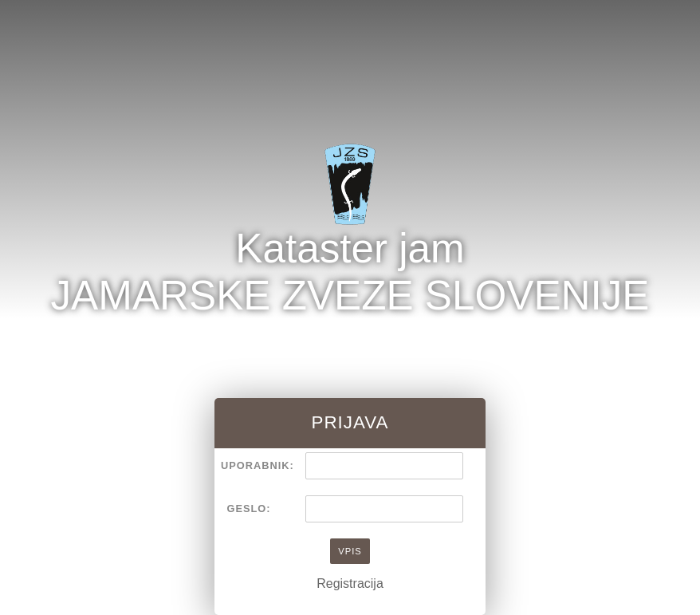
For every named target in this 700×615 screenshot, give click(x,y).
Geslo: (248, 509)
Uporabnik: (252, 465)
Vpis (350, 551)
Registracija (350, 583)
